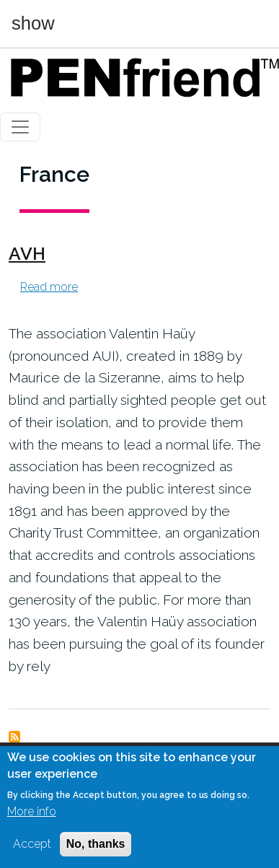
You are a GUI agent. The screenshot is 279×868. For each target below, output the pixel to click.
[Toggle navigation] (20, 127)
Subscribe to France (14, 737)
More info (32, 813)
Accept (32, 845)
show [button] (33, 24)
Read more (49, 287)
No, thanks (96, 845)
